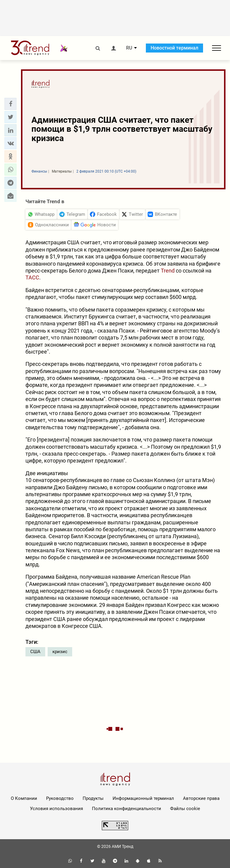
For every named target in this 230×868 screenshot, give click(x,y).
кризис (60, 652)
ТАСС (32, 277)
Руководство (60, 798)
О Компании (24, 798)
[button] (10, 104)
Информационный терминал (143, 798)
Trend (168, 271)
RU (129, 48)
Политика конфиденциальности (127, 809)
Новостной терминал (174, 48)
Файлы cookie (185, 809)
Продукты (93, 798)
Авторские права (201, 798)
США (35, 652)
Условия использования (56, 809)
